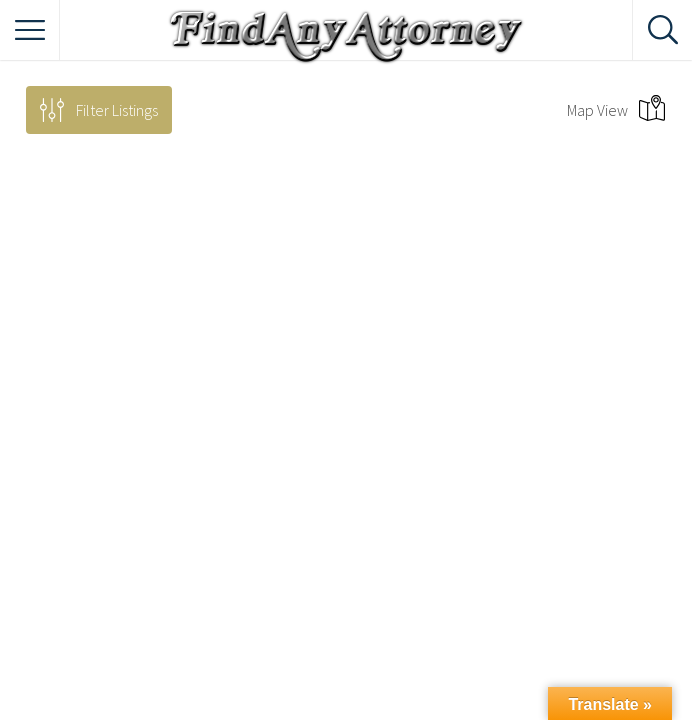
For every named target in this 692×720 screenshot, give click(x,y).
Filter (117, 110)
